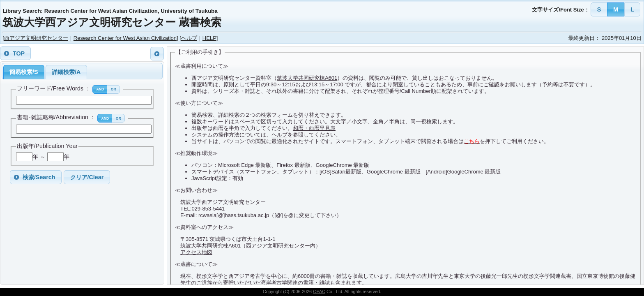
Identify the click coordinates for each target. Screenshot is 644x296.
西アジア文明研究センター (36, 38)
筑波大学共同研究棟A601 (307, 78)
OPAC (319, 291)
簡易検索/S (24, 72)
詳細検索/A (66, 72)
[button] (599, 9)
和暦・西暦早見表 (314, 128)
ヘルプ (189, 38)
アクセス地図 (196, 252)
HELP (209, 38)
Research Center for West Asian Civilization (125, 38)
